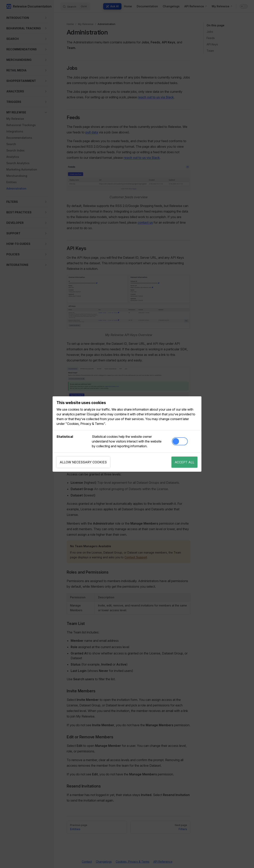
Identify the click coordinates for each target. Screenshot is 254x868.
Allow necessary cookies (83, 462)
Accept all (184, 462)
